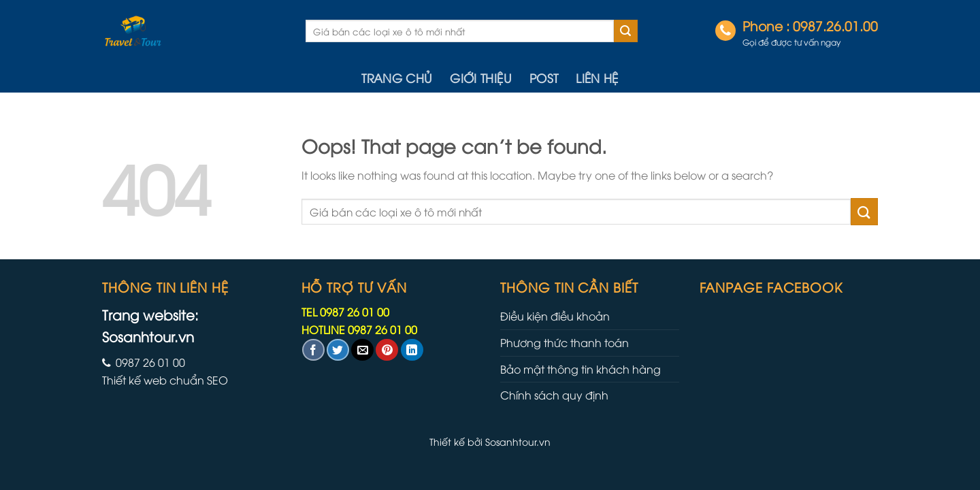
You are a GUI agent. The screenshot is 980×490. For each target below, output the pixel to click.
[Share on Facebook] (313, 350)
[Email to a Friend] (362, 350)
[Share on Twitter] (338, 350)
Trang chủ (397, 78)
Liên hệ (597, 78)
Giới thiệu (481, 78)
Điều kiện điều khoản (555, 316)
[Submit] (625, 31)
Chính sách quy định (554, 395)
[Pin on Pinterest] (387, 350)
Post (544, 78)
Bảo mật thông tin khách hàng (581, 369)
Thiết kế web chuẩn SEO (165, 380)
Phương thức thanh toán (565, 342)
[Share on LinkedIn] (412, 350)
